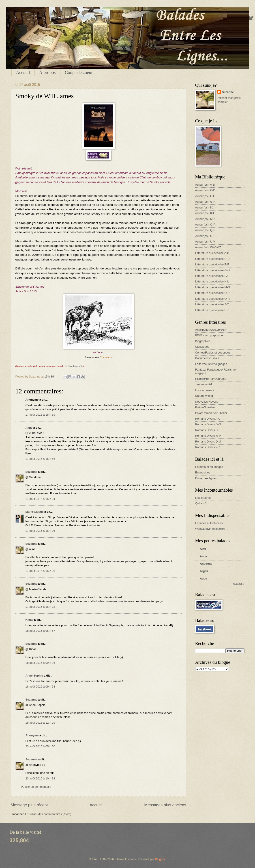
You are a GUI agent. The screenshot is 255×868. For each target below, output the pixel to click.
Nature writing (204, 396)
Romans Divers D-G (208, 424)
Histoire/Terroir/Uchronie (211, 379)
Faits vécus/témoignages (211, 364)
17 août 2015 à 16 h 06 (40, 531)
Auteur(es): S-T (205, 236)
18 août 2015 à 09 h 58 (40, 687)
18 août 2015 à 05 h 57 (40, 631)
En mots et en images (209, 467)
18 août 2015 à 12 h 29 (40, 723)
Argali (204, 571)
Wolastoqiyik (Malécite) (210, 529)
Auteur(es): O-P (205, 225)
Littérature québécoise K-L (212, 281)
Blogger (160, 859)
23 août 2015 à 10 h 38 (40, 778)
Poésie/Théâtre (205, 407)
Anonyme (32, 735)
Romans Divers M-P (208, 436)
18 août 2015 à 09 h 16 (40, 663)
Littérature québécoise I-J (211, 276)
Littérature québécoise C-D (212, 259)
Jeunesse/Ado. (205, 384)
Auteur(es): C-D (205, 190)
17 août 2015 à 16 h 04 (40, 499)
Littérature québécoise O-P (212, 293)
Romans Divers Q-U (208, 442)
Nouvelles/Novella (207, 402)
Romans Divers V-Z (208, 447)
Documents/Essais (207, 358)
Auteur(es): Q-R (205, 230)
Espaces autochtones (209, 523)
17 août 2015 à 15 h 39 (40, 415)
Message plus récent (29, 805)
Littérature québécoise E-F (212, 264)
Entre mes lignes (206, 478)
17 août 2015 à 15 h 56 (40, 459)
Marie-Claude (35, 512)
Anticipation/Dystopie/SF (211, 330)
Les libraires (203, 498)
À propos (47, 72)
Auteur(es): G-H (205, 202)
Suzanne (31, 472)
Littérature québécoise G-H (213, 270)
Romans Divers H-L (208, 430)
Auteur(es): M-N (206, 219)
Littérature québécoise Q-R (213, 299)
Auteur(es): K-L (205, 213)
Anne (204, 556)
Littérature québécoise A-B (212, 253)
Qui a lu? (201, 503)
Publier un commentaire (36, 787)
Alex (203, 549)
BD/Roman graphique (209, 335)
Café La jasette (75, 366)
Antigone (206, 564)
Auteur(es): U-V (205, 242)
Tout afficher (238, 584)
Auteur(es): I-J (204, 207)
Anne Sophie (34, 676)
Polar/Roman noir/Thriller (211, 413)
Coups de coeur (79, 72)
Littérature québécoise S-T (212, 304)
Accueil (23, 72)
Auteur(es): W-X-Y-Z (208, 247)
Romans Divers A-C (208, 419)
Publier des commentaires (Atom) (50, 814)
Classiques (202, 347)
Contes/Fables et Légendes (213, 353)
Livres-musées (205, 390)
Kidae (29, 620)
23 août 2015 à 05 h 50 (40, 746)
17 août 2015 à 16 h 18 (40, 607)
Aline (29, 428)
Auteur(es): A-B (205, 185)
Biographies (203, 341)
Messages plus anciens (165, 805)
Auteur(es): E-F (205, 196)
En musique (203, 472)
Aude (204, 578)
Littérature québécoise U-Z (212, 310)
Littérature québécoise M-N (213, 287)
